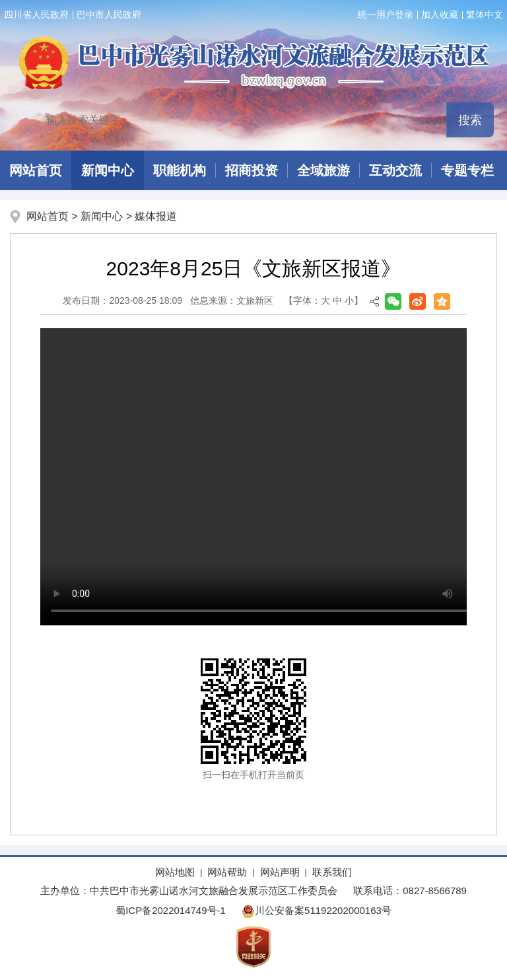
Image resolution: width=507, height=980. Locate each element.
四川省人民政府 (36, 15)
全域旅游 (323, 170)
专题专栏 (467, 170)
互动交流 (395, 170)
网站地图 (175, 872)
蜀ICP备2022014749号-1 (171, 910)
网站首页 (48, 216)
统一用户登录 (386, 15)
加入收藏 (440, 15)
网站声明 (280, 872)
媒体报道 (156, 216)
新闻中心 (108, 170)
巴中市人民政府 (109, 15)
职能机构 (180, 170)
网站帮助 (227, 872)
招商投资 (252, 170)
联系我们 (332, 872)
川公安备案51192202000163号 (317, 910)
